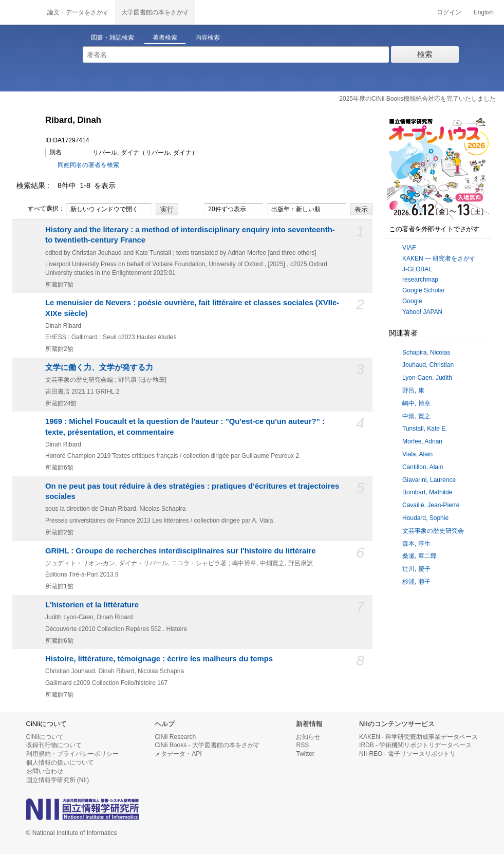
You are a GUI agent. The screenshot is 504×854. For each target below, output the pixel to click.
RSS (302, 745)
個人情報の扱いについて (60, 763)
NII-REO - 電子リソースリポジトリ (407, 754)
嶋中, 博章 (416, 403)
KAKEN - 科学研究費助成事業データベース (418, 737)
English (484, 12)
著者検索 (165, 38)
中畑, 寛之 (416, 416)
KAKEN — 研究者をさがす (439, 258)
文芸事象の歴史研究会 (433, 531)
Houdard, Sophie (425, 518)
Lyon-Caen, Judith (427, 378)
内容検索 (208, 38)
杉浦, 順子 (416, 582)
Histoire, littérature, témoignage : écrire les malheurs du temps (159, 659)
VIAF (409, 248)
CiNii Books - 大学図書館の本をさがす (207, 745)
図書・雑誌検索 (113, 38)
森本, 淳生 (416, 544)
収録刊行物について (54, 745)
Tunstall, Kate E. (425, 429)
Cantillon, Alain (423, 467)
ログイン (449, 12)
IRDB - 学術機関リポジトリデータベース (415, 745)
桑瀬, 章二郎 (419, 556)
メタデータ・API (178, 754)
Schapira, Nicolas (426, 352)
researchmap (420, 280)
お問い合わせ (45, 771)
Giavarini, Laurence (429, 480)
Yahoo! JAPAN (422, 312)
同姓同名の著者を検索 (88, 165)
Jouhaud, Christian (428, 365)
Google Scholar (424, 290)
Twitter (305, 754)
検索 (425, 54)
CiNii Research (175, 737)
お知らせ (308, 737)
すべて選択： (41, 209)
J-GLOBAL (417, 269)
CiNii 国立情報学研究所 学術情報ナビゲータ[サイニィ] (21, 12)
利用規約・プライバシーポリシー (72, 754)
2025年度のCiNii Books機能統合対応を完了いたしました (417, 99)
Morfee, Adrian (422, 441)
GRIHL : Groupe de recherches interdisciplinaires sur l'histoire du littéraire (181, 551)
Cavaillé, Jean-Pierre (431, 505)
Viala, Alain (417, 454)
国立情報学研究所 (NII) (58, 780)
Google (412, 301)
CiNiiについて (45, 737)
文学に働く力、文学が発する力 (99, 367)
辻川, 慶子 (416, 569)
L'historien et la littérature (92, 605)
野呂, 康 (413, 391)
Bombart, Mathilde (427, 492)
